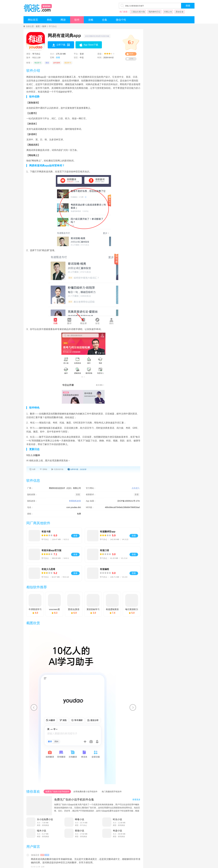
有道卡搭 (46, 532)
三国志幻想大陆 (138, 12)
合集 (105, 20)
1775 (131, 59)
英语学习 (68, 63)
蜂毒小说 (80, 819)
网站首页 (33, 20)
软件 (77, 20)
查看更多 (136, 800)
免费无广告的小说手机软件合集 (74, 800)
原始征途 (180, 12)
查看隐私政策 (75, 501)
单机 (49, 20)
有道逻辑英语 (112, 609)
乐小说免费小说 (45, 819)
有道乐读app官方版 (51, 550)
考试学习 (38, 63)
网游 (63, 20)
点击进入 (136, 488)
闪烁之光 (168, 12)
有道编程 (104, 569)
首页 (38, 26)
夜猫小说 (80, 831)
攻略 (91, 20)
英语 (47, 63)
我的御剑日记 (154, 12)
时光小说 (117, 819)
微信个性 (121, 20)
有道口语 (104, 550)
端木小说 (41, 831)
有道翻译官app (108, 532)
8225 (131, 54)
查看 (58, 58)
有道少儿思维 (48, 569)
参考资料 (57, 63)
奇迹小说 (117, 831)
